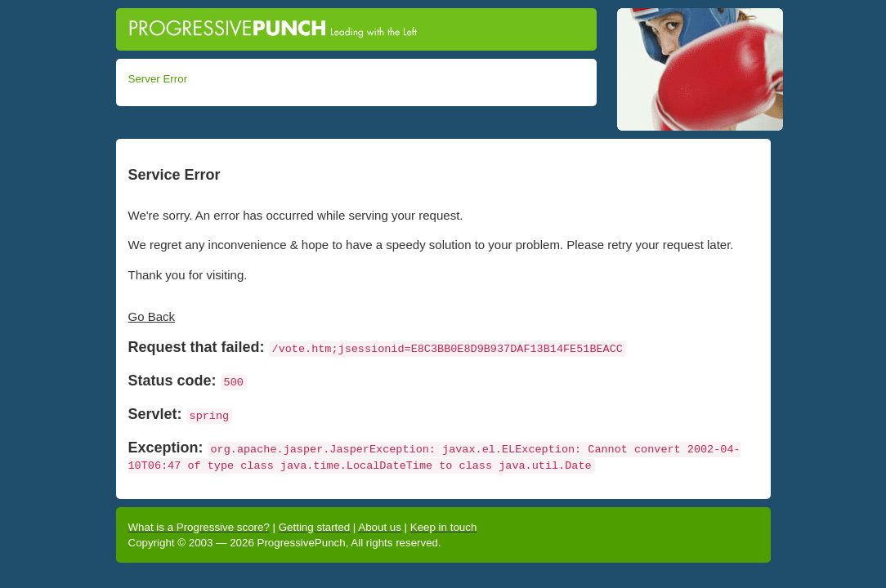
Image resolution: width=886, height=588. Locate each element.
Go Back (152, 316)
